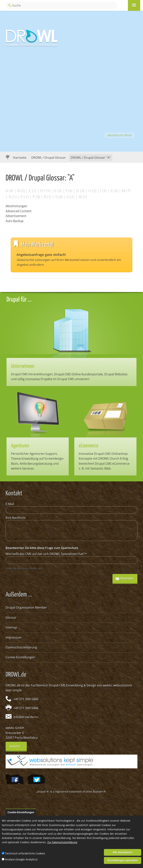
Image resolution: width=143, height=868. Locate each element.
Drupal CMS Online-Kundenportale (78, 374)
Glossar (11, 618)
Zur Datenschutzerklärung (62, 842)
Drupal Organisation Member (26, 607)
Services (28, 468)
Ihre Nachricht (17, 518)
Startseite (20, 158)
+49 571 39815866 (26, 708)
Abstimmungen (16, 206)
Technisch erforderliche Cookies (25, 853)
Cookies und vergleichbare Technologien (48, 821)
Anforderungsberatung (36, 464)
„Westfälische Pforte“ (120, 135)
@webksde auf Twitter (36, 780)
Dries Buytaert (96, 792)
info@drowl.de (25, 717)
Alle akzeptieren (123, 852)
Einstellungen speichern (123, 860)
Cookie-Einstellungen (20, 657)
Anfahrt (18, 748)
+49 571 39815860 (26, 699)
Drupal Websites (116, 374)
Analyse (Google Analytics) (21, 859)
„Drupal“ (43, 792)
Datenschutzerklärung (21, 647)
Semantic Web (101, 468)
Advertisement (16, 216)
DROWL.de (13, 685)
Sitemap (11, 627)
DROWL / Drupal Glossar (49, 158)
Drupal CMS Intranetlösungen (32, 374)
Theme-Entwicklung (25, 458)
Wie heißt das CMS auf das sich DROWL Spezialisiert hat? (46, 554)
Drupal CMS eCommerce (112, 464)
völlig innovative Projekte (35, 379)
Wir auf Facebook (15, 780)
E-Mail (11, 504)
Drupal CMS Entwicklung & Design (73, 685)
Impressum (14, 637)
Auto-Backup (15, 221)
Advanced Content (19, 211)
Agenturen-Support (43, 454)
